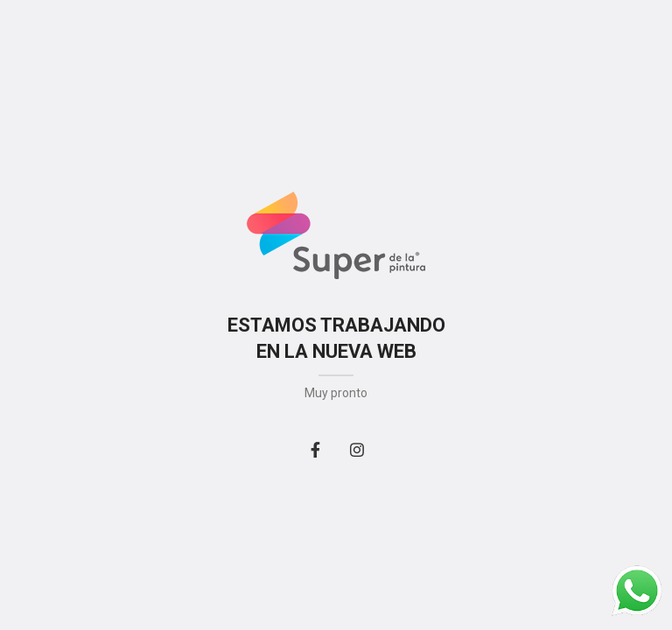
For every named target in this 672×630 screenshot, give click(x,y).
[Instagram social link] (357, 450)
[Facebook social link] (315, 450)
